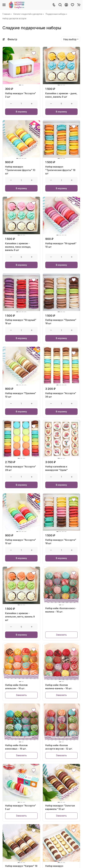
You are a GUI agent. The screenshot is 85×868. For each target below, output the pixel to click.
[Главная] (17, 5)
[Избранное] (72, 5)
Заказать (61, 635)
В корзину (21, 112)
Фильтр (10, 39)
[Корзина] (79, 5)
